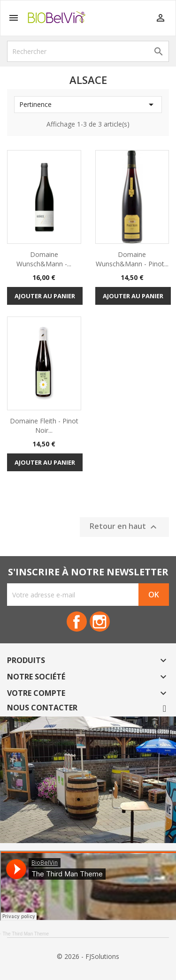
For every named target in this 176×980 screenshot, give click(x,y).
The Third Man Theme (26, 934)
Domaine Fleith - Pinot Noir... (44, 426)
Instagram (100, 622)
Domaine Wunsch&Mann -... (44, 259)
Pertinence (88, 105)
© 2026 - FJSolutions (88, 956)
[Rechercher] (88, 51)
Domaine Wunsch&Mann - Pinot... (132, 259)
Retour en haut (124, 527)
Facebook (77, 622)
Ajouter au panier (45, 296)
